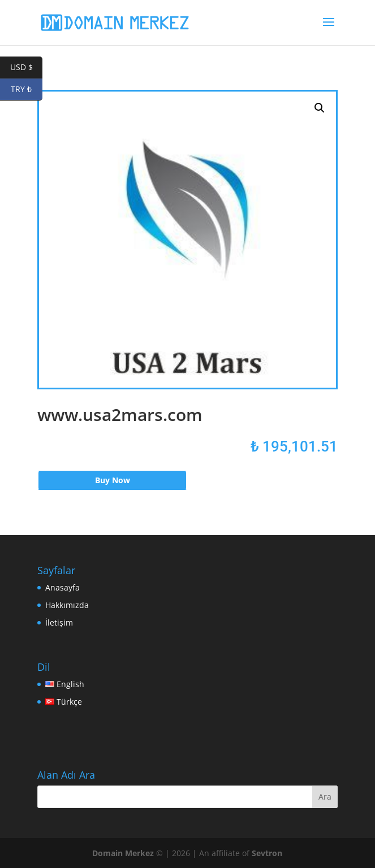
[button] (320, 108)
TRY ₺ (27, 90)
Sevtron (267, 853)
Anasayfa (62, 587)
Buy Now (113, 480)
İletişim (59, 622)
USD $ (27, 68)
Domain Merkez (123, 853)
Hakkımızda (67, 605)
